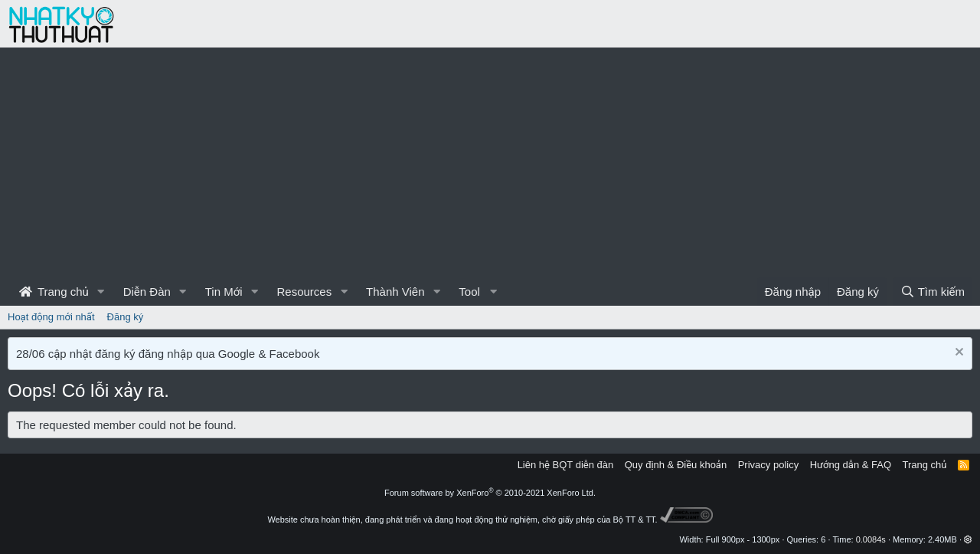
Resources (304, 292)
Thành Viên (395, 292)
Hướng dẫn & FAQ (851, 465)
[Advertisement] (490, 162)
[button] (101, 292)
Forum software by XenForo (490, 493)
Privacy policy (768, 465)
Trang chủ (54, 292)
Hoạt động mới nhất (51, 317)
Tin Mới (224, 292)
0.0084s (871, 539)
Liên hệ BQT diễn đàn (566, 465)
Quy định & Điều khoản (676, 465)
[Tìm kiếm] (933, 292)
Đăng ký (126, 317)
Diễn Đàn (147, 292)
